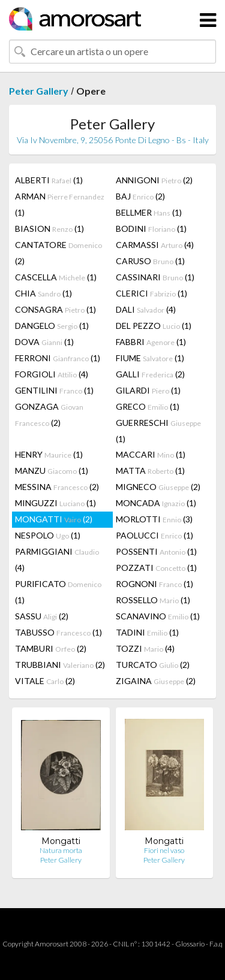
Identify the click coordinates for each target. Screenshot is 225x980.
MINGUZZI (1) (55, 503)
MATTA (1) (150, 471)
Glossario (190, 944)
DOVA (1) (44, 342)
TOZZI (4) (145, 648)
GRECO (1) (148, 406)
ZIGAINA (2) (156, 681)
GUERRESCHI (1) (158, 431)
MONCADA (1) (156, 503)
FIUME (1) (150, 358)
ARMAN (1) (60, 204)
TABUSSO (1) (58, 632)
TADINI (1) (147, 632)
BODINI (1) (151, 229)
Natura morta (61, 850)
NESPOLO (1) (48, 535)
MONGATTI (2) (54, 519)
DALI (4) (146, 309)
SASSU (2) (42, 616)
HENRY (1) (49, 454)
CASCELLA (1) (56, 277)
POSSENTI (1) (156, 551)
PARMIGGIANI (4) (57, 559)
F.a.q (216, 944)
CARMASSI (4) (155, 245)
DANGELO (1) (52, 326)
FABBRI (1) (151, 342)
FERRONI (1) (58, 358)
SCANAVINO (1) (158, 616)
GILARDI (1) (148, 390)
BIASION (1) (49, 229)
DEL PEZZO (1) (154, 326)
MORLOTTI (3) (154, 519)
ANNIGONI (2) (154, 180)
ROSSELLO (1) (153, 600)
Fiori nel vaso (164, 850)
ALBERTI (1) (49, 180)
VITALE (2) (45, 681)
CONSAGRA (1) (55, 309)
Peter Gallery (39, 91)
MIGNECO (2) (158, 487)
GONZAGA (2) (49, 415)
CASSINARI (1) (155, 277)
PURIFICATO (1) (58, 592)
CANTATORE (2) (58, 253)
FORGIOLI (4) (52, 374)
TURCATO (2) (153, 665)
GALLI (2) (150, 374)
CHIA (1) (43, 293)
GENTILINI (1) (54, 390)
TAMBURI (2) (51, 648)
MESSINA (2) (57, 487)
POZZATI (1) (156, 568)
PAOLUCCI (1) (154, 535)
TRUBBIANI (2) (60, 665)
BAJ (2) (140, 196)
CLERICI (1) (151, 293)
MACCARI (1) (151, 454)
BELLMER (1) (149, 212)
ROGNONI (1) (154, 584)
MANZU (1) (52, 471)
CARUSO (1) (150, 261)
